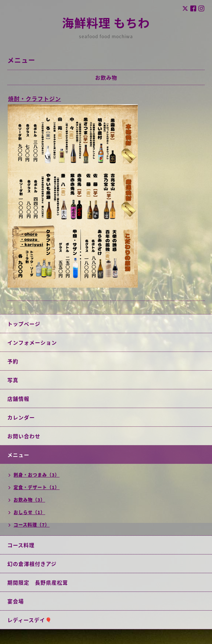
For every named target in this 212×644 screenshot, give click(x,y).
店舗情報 (18, 399)
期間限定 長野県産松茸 (38, 582)
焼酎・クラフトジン (35, 99)
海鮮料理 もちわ (106, 23)
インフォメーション (32, 342)
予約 (13, 361)
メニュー (18, 455)
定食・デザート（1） (37, 487)
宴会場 (16, 601)
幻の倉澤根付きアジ (32, 564)
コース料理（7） (32, 525)
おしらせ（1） (29, 512)
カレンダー (21, 417)
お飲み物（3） (29, 500)
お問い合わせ (24, 436)
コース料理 (21, 545)
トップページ (24, 324)
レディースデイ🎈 (30, 620)
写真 (13, 380)
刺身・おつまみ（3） (37, 475)
